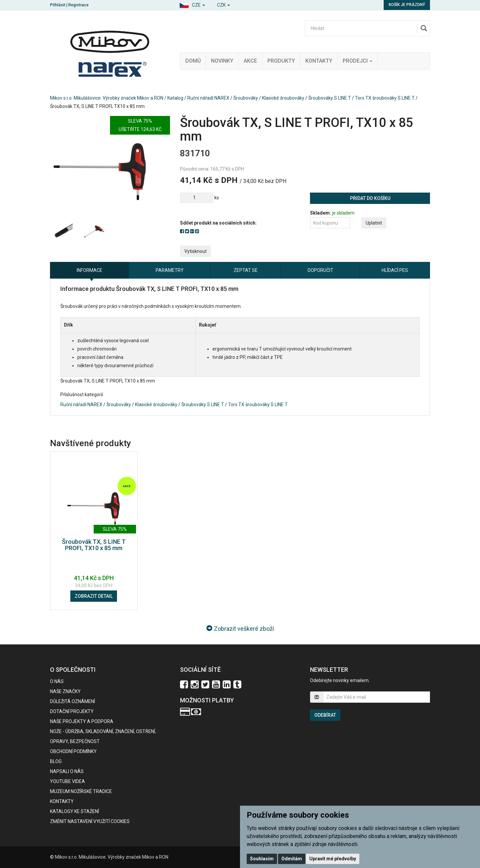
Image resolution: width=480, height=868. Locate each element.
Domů (193, 61)
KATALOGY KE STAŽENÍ (74, 811)
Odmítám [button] (292, 859)
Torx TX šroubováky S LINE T (385, 98)
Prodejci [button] (357, 61)
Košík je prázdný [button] (407, 5)
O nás (57, 681)
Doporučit (320, 270)
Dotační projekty (72, 711)
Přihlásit (58, 5)
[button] (192, 4)
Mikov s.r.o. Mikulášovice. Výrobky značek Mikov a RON (107, 98)
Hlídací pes (395, 270)
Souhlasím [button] (262, 859)
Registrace (78, 5)
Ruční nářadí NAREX (208, 98)
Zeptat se (246, 270)
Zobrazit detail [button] (94, 596)
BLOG (56, 761)
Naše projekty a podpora (82, 721)
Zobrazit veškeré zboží (240, 629)
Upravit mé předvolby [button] (333, 859)
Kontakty (319, 61)
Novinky (222, 61)
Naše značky (65, 691)
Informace (89, 270)
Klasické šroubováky (283, 98)
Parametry (170, 270)
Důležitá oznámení (72, 701)
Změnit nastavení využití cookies (90, 821)
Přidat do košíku (370, 198)
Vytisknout (195, 251)
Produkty (281, 61)
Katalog (175, 98)
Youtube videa (67, 781)
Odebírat (325, 715)
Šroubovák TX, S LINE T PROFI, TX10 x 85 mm (94, 545)
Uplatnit (374, 223)
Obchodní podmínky (73, 751)
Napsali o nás (67, 771)
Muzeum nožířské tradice (81, 791)
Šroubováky (246, 98)
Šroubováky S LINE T (330, 98)
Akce (250, 61)
